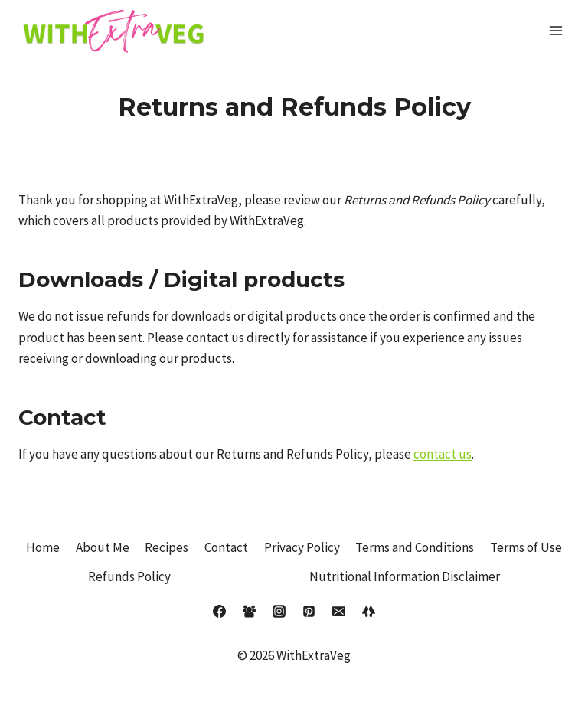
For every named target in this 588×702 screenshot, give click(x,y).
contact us (443, 454)
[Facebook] (219, 612)
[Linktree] (369, 612)
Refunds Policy (129, 576)
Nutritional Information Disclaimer (405, 576)
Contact (226, 547)
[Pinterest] (309, 612)
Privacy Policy (302, 547)
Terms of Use (526, 547)
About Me (103, 547)
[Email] (339, 612)
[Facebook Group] (249, 612)
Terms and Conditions (415, 547)
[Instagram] (279, 612)
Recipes (167, 547)
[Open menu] (555, 30)
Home (43, 547)
